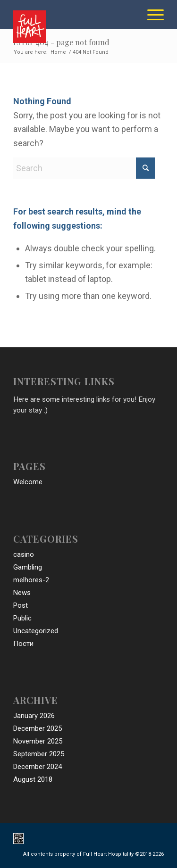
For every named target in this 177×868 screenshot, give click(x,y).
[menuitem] (151, 15)
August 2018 (33, 779)
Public (22, 618)
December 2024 (38, 767)
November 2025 (38, 741)
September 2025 (39, 754)
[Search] (84, 168)
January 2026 (34, 716)
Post (21, 605)
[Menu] (151, 15)
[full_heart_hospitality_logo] (73, 24)
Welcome (28, 482)
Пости (23, 644)
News (22, 593)
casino (24, 554)
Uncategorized (36, 631)
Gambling (28, 567)
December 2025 (38, 728)
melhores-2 (31, 580)
